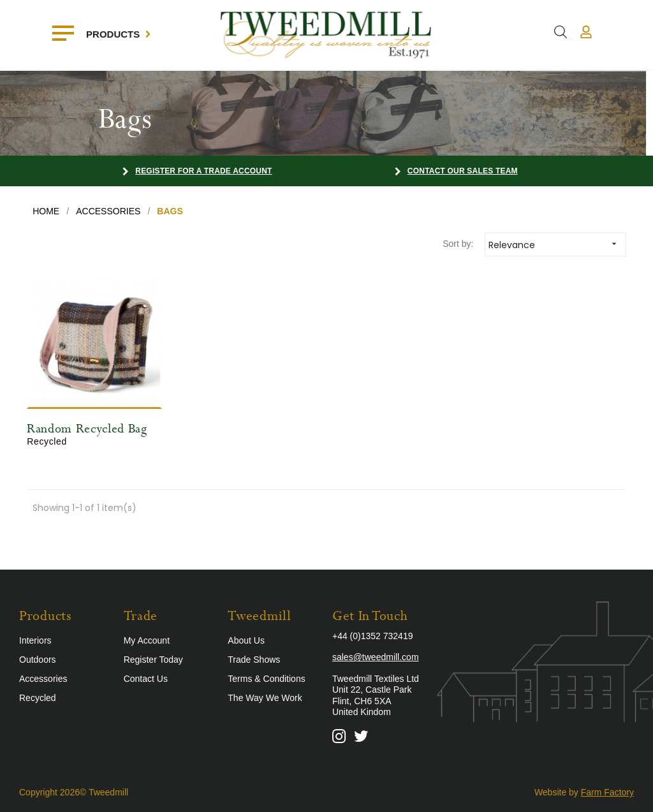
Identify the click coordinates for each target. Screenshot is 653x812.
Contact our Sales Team (463, 171)
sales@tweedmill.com (376, 657)
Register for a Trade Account (203, 171)
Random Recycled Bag (87, 429)
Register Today (153, 660)
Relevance (557, 244)
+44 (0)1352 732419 (373, 636)
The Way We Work (265, 698)
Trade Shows (254, 660)
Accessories (43, 679)
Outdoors (38, 660)
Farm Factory (607, 792)
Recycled (38, 698)
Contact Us (146, 679)
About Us (246, 640)
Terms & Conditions (266, 679)
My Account (147, 640)
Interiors (35, 640)
